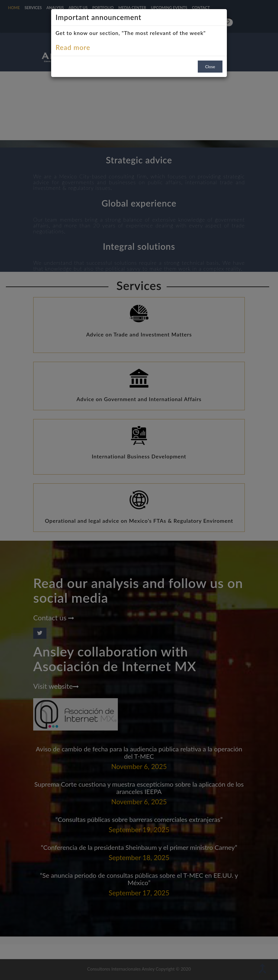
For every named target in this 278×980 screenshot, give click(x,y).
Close (210, 67)
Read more (73, 47)
